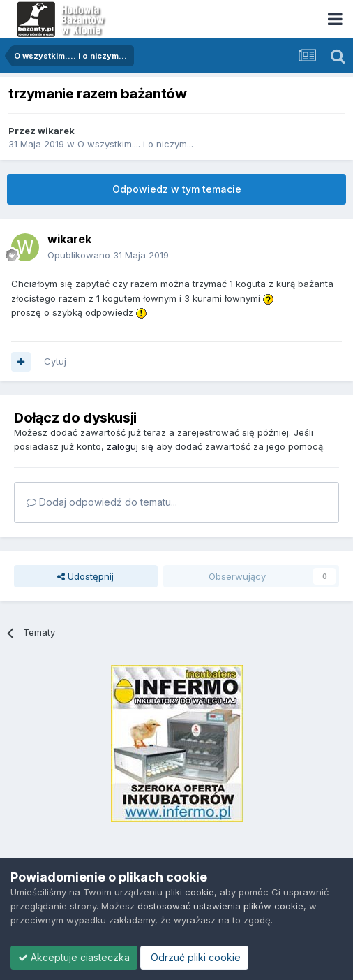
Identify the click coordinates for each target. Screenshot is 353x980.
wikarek (56, 131)
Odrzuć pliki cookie (194, 957)
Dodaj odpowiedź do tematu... (102, 502)
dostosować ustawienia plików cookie (220, 906)
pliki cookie (190, 892)
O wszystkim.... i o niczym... (135, 144)
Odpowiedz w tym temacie (177, 189)
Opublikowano (108, 255)
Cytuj (55, 361)
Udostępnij (85, 576)
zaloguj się (130, 446)
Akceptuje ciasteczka (74, 957)
